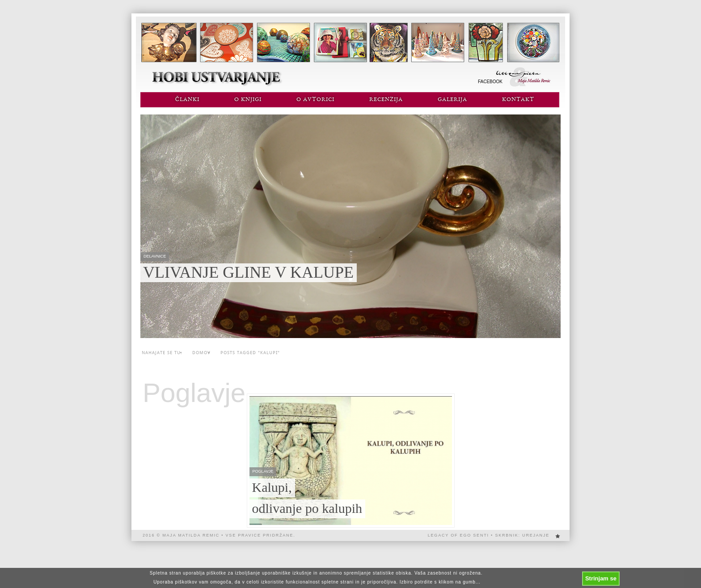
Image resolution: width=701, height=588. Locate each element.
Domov (201, 353)
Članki (187, 100)
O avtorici (315, 100)
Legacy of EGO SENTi (458, 535)
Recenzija (386, 100)
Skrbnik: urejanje (522, 535)
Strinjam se (601, 578)
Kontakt (518, 100)
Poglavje (194, 393)
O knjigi (248, 100)
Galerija (452, 100)
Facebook (490, 82)
